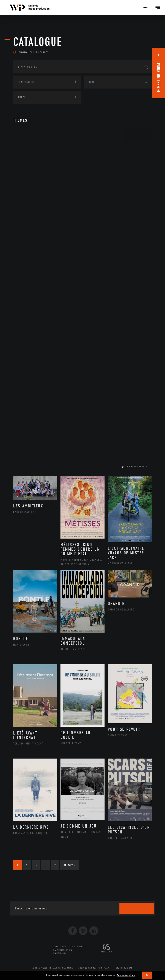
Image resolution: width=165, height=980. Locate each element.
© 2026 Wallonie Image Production (53, 970)
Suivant (69, 867)
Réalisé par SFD (124, 970)
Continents (25, 150)
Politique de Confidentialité (94, 970)
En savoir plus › (126, 975)
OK (147, 975)
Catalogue (38, 42)
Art (20, 137)
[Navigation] (148, 7)
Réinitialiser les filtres (31, 54)
